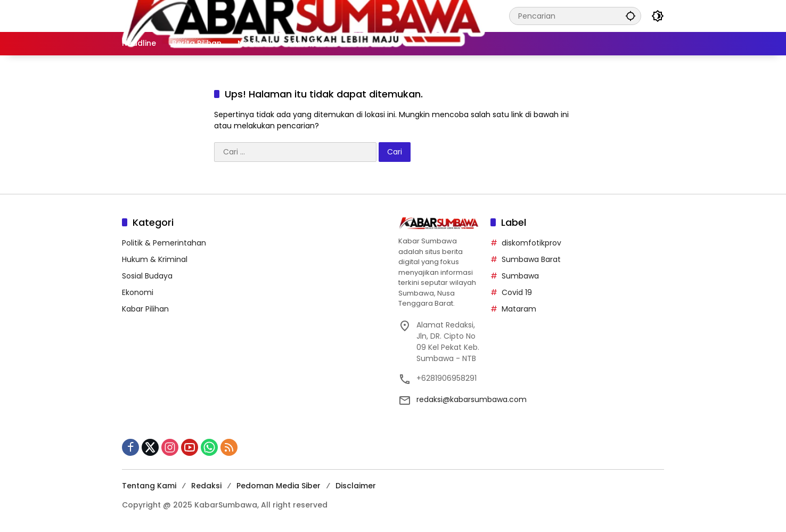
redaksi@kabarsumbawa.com (472, 399)
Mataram (519, 309)
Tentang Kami (149, 486)
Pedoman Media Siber (279, 486)
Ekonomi (138, 292)
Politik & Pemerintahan (164, 243)
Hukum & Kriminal (155, 259)
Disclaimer (356, 486)
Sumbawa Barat (531, 259)
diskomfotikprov (531, 243)
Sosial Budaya (147, 276)
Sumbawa (520, 276)
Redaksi (206, 486)
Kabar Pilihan (145, 309)
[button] (630, 16)
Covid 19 (517, 292)
